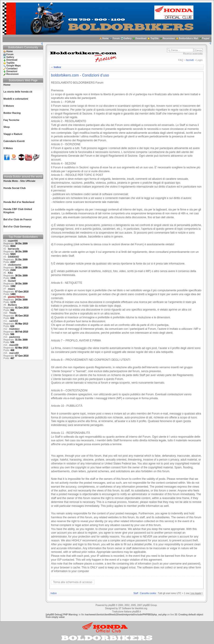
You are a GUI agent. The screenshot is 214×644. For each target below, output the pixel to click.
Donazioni (12, 71)
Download (141, 38)
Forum (116, 38)
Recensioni (169, 38)
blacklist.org (141, 608)
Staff (136, 593)
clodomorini (15, 265)
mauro (12, 289)
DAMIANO (13, 257)
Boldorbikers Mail (188, 38)
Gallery (128, 38)
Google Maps (14, 66)
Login (199, 60)
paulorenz (15, 337)
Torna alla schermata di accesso (73, 582)
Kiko (11, 273)
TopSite (155, 38)
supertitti (13, 241)
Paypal (206, 38)
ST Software (125, 608)
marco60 (14, 353)
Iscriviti (190, 60)
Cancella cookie (148, 593)
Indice (57, 67)
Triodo (13, 313)
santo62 (14, 321)
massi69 (14, 345)
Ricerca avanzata (193, 54)
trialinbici (14, 329)
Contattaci (12, 69)
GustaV (12, 281)
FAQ (181, 60)
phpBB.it (136, 612)
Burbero (12, 305)
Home (105, 38)
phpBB (112, 605)
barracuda (13, 249)
